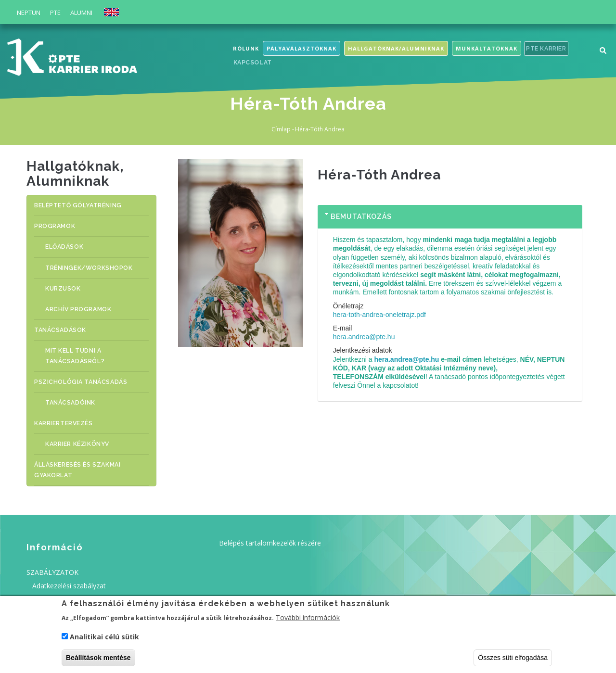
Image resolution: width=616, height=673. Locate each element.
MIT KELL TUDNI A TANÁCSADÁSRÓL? (83, 347)
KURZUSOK (71, 283)
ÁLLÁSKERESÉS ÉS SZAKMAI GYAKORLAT (78, 455)
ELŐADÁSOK (72, 244)
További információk (308, 620)
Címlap (281, 129)
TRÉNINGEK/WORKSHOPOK (98, 264)
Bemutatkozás (361, 216)
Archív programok (86, 303)
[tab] (450, 217)
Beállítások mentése (98, 660)
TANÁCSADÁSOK (60, 323)
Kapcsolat (253, 64)
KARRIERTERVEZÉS (64, 411)
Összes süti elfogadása (513, 660)
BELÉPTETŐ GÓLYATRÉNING (79, 205)
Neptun (29, 13)
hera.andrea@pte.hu (364, 337)
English (111, 12)
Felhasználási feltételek (68, 582)
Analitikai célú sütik (104, 639)
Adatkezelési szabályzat (69, 569)
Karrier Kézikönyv (86, 430)
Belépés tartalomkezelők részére (270, 527)
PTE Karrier (548, 49)
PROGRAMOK (55, 224)
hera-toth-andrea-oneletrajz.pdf (379, 315)
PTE (55, 13)
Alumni (81, 13)
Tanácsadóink (78, 391)
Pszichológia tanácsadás (80, 371)
